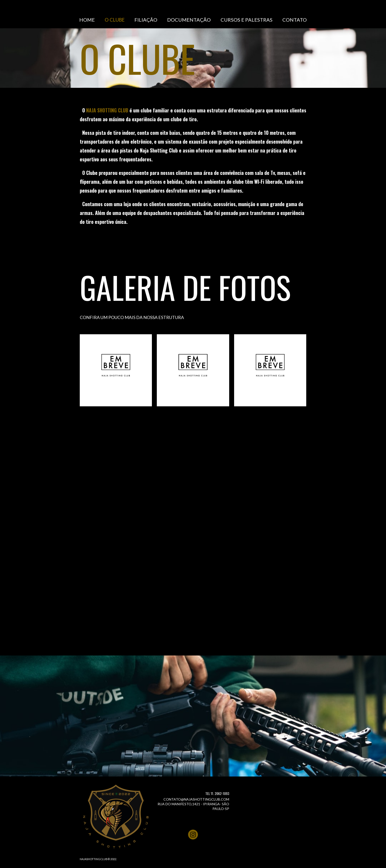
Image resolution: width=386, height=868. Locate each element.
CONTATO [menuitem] (295, 20)
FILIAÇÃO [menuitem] (146, 20)
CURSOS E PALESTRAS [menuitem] (247, 20)
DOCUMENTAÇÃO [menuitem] (189, 20)
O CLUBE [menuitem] (115, 20)
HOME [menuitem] (87, 20)
